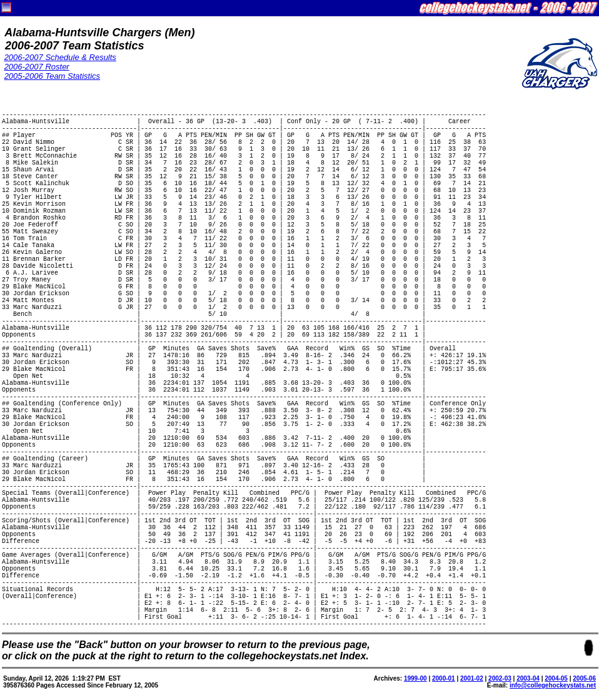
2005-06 (584, 678)
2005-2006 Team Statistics (52, 76)
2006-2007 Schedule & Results (60, 57)
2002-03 (500, 678)
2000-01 (444, 678)
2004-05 (556, 678)
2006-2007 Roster (37, 67)
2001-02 (472, 678)
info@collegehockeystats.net (553, 685)
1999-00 (415, 678)
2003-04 (528, 678)
